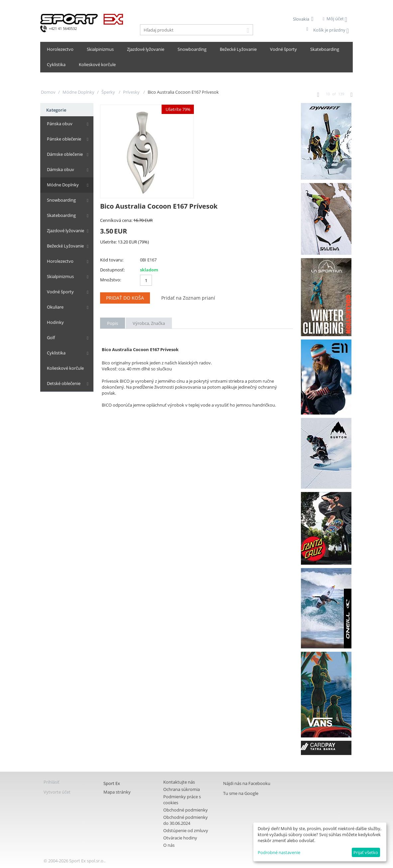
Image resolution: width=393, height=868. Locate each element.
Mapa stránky (117, 792)
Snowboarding (192, 49)
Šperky (109, 92)
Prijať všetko (366, 852)
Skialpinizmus (100, 49)
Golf (51, 338)
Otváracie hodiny (180, 838)
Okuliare (55, 307)
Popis (113, 323)
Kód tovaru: (112, 260)
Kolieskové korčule (97, 64)
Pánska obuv (60, 124)
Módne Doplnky (78, 92)
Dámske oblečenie (65, 154)
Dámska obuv (61, 169)
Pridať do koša (125, 298)
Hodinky (55, 322)
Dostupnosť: (112, 270)
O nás (169, 845)
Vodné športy (283, 49)
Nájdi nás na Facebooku (247, 783)
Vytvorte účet (57, 792)
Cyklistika (56, 64)
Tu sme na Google (241, 793)
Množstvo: (111, 280)
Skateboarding (325, 49)
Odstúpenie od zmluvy (186, 830)
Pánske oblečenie (64, 139)
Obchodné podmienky (186, 810)
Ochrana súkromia (182, 789)
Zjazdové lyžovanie (146, 49)
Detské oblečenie (64, 383)
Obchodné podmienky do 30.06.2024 (186, 820)
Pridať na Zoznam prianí (188, 298)
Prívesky (132, 92)
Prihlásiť (52, 782)
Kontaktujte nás (179, 782)
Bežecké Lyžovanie (238, 49)
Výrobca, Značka (149, 323)
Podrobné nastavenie (279, 852)
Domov (48, 92)
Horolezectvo (60, 49)
